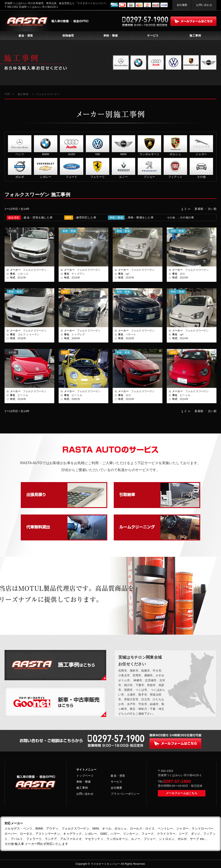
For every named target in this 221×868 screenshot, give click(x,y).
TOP (7, 94)
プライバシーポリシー (125, 794)
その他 (171, 218)
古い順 (212, 209)
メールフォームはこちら (182, 793)
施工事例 (195, 36)
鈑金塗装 (14, 218)
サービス (153, 36)
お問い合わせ (204, 5)
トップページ (85, 776)
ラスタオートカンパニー (106, 864)
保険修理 (68, 36)
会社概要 (182, 5)
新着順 (199, 209)
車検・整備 (110, 36)
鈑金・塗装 (26, 36)
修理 (69, 218)
